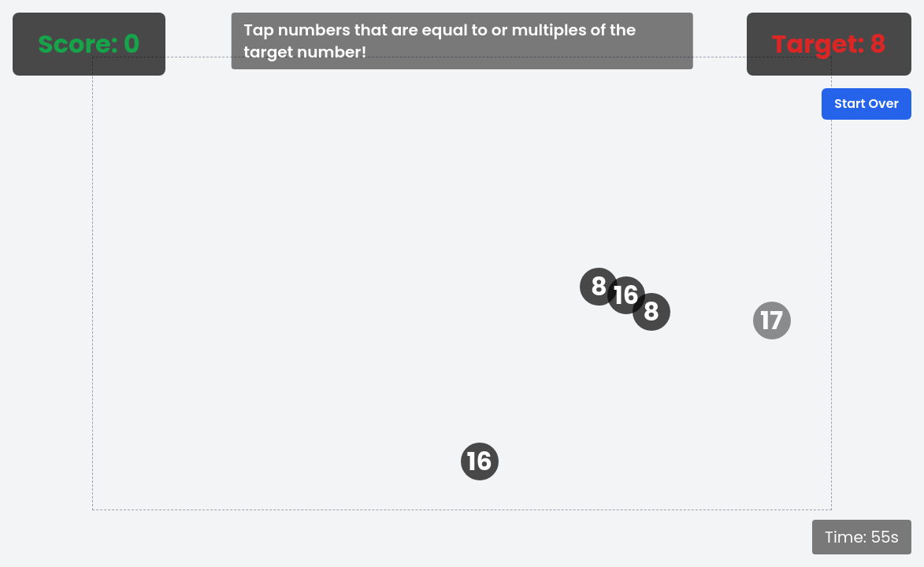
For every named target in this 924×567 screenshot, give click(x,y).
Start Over (866, 104)
